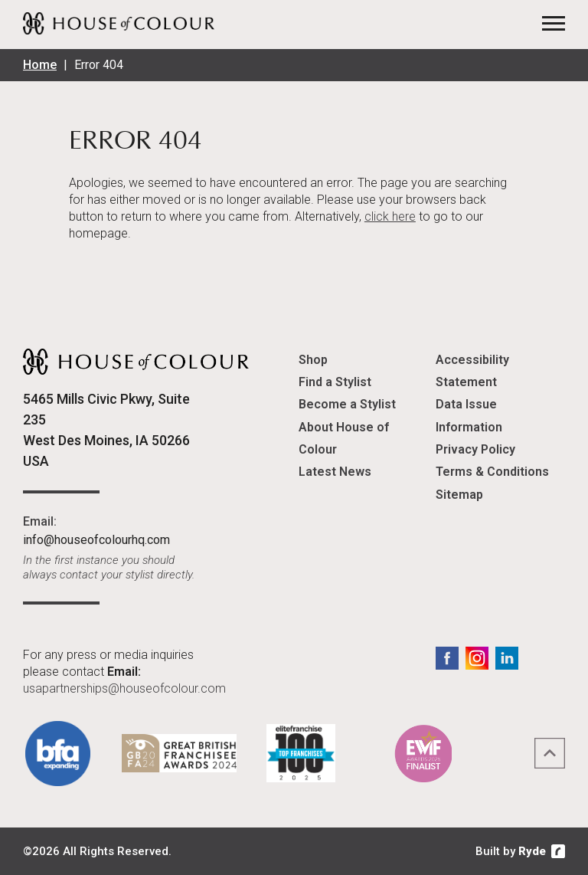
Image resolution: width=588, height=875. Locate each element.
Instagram (477, 658)
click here (390, 216)
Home (40, 65)
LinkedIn (507, 658)
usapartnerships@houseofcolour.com (124, 688)
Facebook (447, 658)
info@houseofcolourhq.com (96, 540)
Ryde (532, 851)
